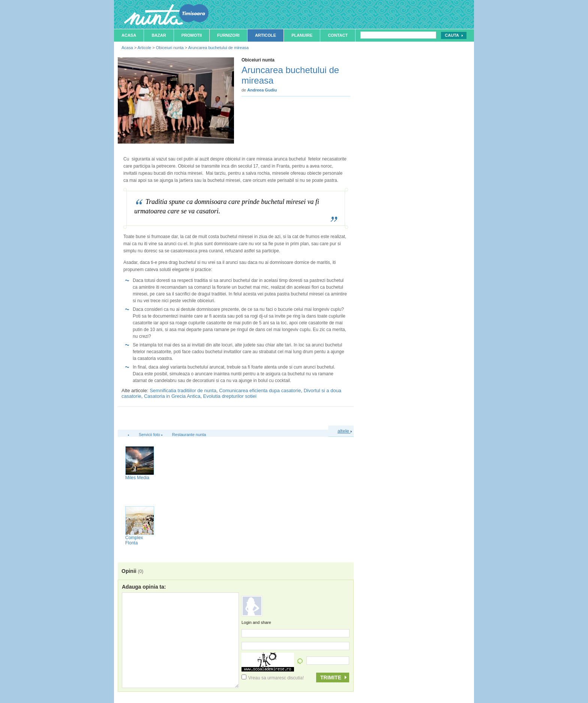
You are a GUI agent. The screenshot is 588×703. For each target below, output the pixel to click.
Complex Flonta (134, 540)
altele (345, 431)
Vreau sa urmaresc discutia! (273, 678)
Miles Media (137, 478)
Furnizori (228, 35)
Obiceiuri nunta (170, 48)
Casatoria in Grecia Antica (172, 396)
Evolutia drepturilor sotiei (230, 396)
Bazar (159, 35)
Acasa (129, 35)
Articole (265, 35)
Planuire (302, 35)
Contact (338, 35)
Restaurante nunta (189, 435)
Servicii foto (149, 435)
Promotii (192, 35)
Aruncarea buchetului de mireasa (218, 48)
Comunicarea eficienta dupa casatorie (260, 390)
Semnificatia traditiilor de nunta (183, 390)
